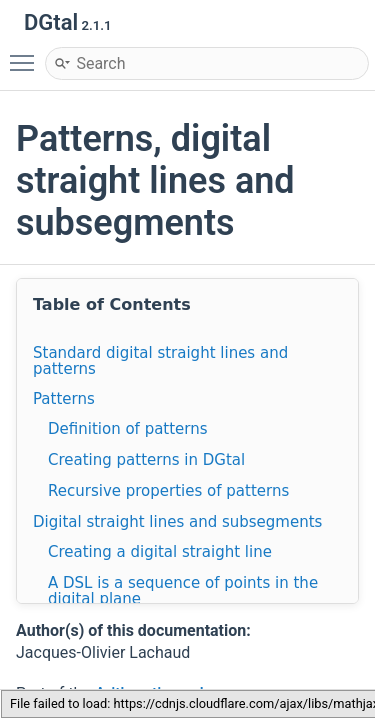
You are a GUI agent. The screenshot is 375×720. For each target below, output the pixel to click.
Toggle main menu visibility (27, 54)
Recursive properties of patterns (168, 491)
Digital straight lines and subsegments (177, 522)
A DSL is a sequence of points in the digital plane (183, 591)
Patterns (64, 399)
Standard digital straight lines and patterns (160, 361)
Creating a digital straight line (160, 552)
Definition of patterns (128, 429)
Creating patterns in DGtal (146, 460)
